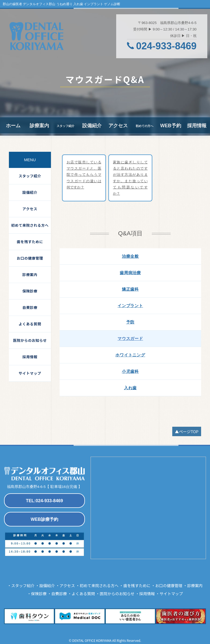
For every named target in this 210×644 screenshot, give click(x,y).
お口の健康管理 (30, 258)
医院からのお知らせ (30, 340)
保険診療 (30, 291)
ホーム (13, 125)
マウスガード (130, 338)
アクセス (118, 125)
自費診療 (30, 307)
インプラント (130, 305)
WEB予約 (171, 125)
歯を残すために (30, 242)
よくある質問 (30, 324)
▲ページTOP (187, 431)
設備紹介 (92, 125)
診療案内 (39, 125)
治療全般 (130, 256)
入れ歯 (130, 387)
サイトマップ (30, 373)
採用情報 (197, 125)
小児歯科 (130, 371)
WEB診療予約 (44, 519)
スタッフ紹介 (30, 176)
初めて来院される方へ (30, 225)
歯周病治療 (130, 272)
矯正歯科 (130, 289)
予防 (130, 321)
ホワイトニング (130, 354)
